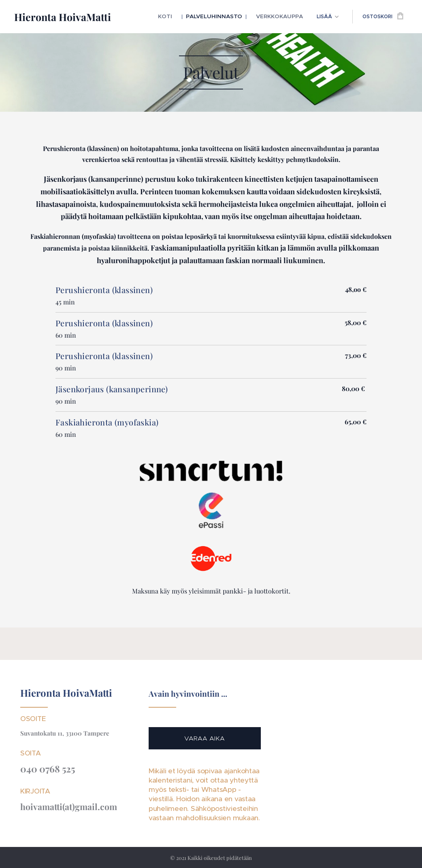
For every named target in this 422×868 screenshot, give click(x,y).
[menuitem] (179, 17)
